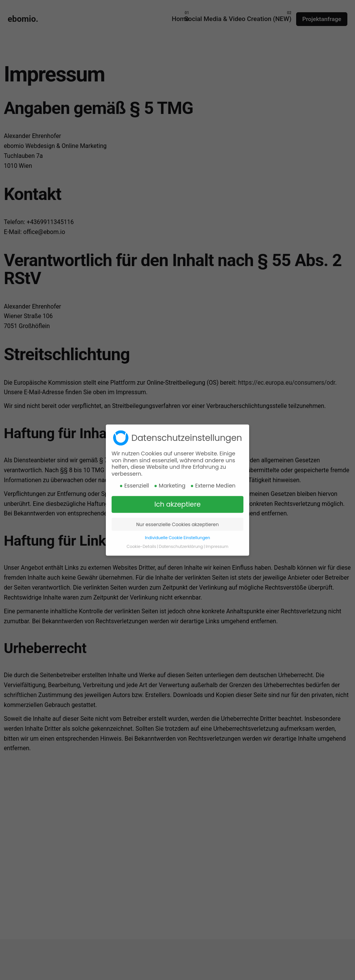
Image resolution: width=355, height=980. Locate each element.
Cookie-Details (141, 555)
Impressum (217, 555)
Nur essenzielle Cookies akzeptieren (177, 533)
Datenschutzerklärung (181, 555)
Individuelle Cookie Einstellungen (177, 546)
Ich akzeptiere (177, 513)
